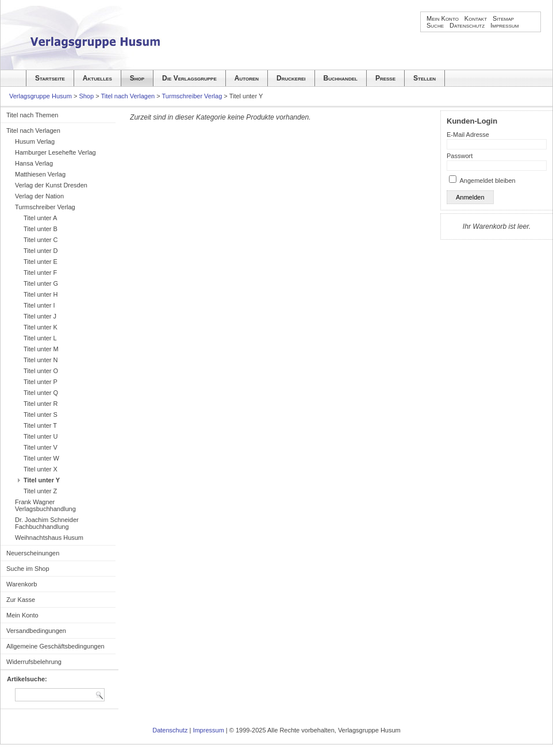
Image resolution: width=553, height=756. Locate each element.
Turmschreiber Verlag (192, 96)
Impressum (504, 25)
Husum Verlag (35, 141)
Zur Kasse (21, 600)
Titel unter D (41, 251)
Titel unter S (41, 415)
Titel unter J (40, 316)
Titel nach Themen (32, 115)
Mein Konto (443, 18)
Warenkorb (22, 584)
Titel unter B (41, 229)
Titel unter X (41, 469)
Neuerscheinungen (33, 553)
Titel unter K (41, 327)
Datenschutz (467, 25)
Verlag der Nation (39, 196)
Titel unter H (41, 294)
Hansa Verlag (34, 163)
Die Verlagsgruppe (189, 78)
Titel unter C (41, 240)
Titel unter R (41, 404)
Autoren (247, 78)
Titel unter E (41, 262)
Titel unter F (40, 273)
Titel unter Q (41, 393)
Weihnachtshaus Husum (49, 538)
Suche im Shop (28, 569)
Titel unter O (41, 371)
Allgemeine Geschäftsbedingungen (55, 646)
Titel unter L (40, 338)
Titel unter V (41, 447)
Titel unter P (41, 382)
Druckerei (291, 78)
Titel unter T (40, 425)
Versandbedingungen (36, 631)
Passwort (460, 156)
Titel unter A (40, 218)
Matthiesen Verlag (40, 174)
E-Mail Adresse (468, 135)
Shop (137, 78)
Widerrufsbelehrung (34, 662)
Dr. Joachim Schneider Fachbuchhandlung (47, 523)
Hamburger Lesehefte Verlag (55, 152)
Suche (435, 25)
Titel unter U (41, 436)
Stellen (425, 78)
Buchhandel (341, 78)
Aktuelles (97, 78)
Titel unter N (41, 360)
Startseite (50, 78)
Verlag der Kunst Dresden (51, 185)
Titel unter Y (42, 480)
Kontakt (476, 18)
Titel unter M (41, 349)
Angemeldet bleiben (487, 181)
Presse (385, 78)
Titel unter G (41, 283)
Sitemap (503, 18)
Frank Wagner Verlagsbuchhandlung (45, 505)
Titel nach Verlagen (128, 96)
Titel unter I (39, 305)
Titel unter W (41, 458)
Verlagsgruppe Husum (41, 96)
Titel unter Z (40, 491)
